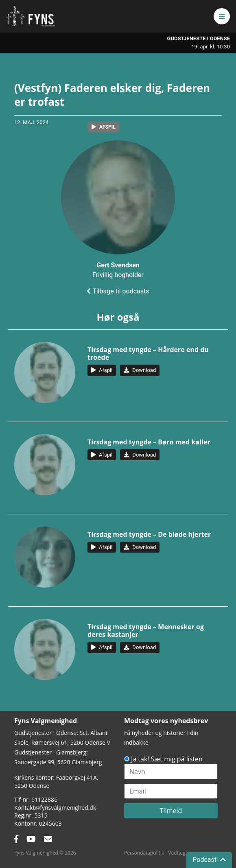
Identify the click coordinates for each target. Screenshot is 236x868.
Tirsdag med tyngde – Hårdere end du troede (148, 353)
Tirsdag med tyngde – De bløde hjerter (149, 534)
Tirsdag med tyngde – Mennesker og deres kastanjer (146, 631)
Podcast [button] (209, 860)
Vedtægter (180, 853)
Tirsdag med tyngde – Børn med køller (149, 442)
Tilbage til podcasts (118, 291)
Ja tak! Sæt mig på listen (167, 759)
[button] (222, 16)
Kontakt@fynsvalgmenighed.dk (55, 808)
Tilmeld (171, 811)
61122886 (44, 799)
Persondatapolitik (144, 853)
